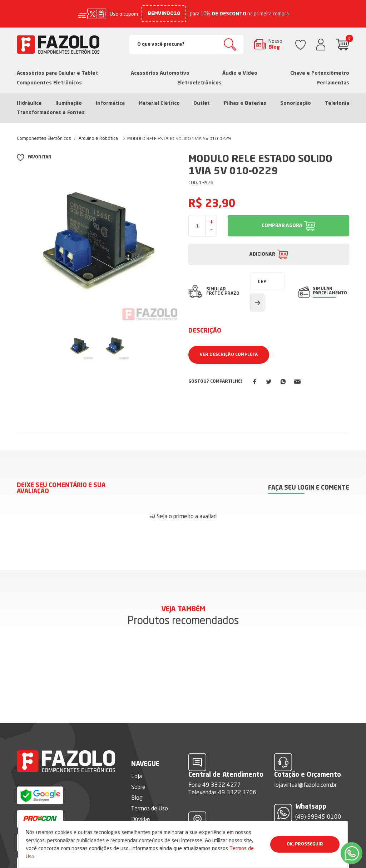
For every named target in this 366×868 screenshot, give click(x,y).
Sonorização (296, 103)
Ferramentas (333, 83)
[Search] (187, 45)
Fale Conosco (147, 808)
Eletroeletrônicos (199, 83)
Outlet (202, 103)
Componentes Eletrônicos (49, 83)
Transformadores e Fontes (51, 113)
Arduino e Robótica (98, 138)
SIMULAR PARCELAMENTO (330, 291)
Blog (137, 776)
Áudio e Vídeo (240, 73)
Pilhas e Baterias (245, 103)
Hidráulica (29, 103)
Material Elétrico (159, 103)
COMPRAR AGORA (282, 226)
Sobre (138, 765)
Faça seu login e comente (309, 488)
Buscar (230, 45)
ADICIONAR (262, 254)
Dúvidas (141, 798)
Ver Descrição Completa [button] (229, 355)
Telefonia (337, 103)
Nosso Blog (275, 44)
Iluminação (69, 103)
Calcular (257, 303)
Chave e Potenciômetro (320, 73)
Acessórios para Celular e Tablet (57, 73)
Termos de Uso (150, 787)
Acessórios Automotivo (160, 73)
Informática (110, 103)
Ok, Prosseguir (305, 844)
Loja (137, 755)
